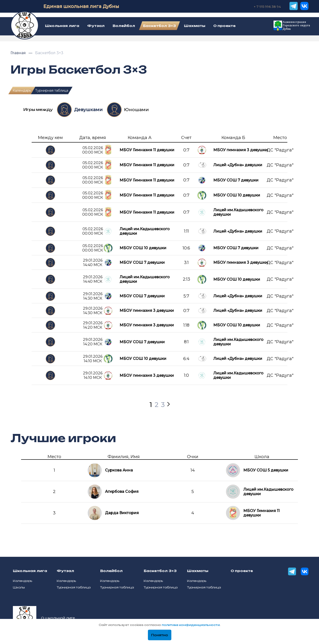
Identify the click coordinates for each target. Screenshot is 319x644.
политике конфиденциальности (191, 625)
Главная (19, 53)
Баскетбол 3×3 (49, 53)
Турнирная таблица (52, 90)
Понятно (160, 635)
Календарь (22, 90)
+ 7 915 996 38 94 (267, 7)
